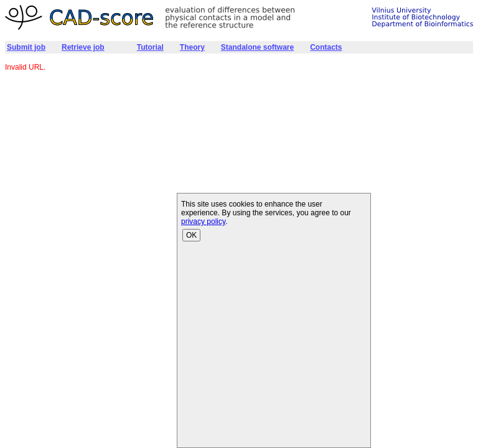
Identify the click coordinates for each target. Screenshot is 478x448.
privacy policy (203, 222)
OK (191, 235)
